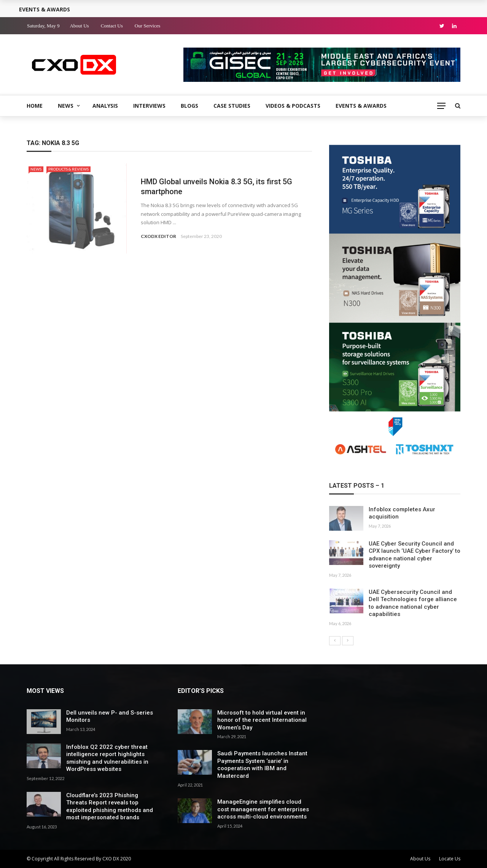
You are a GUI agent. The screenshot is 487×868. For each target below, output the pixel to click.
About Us (79, 26)
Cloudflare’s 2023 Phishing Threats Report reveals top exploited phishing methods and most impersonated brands (110, 807)
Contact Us (112, 26)
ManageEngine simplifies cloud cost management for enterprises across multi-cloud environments (263, 809)
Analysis (105, 106)
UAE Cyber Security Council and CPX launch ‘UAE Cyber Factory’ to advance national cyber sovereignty (415, 555)
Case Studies (232, 106)
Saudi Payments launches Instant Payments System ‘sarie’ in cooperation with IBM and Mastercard (262, 765)
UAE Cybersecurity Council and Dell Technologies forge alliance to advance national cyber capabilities (413, 603)
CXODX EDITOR (158, 236)
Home (35, 106)
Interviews (149, 106)
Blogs (189, 106)
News (66, 106)
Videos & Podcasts (293, 106)
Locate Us (450, 859)
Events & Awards (361, 106)
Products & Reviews (68, 169)
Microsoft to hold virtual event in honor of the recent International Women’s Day (262, 720)
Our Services (148, 26)
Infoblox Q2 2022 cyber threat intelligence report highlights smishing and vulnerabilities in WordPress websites (107, 758)
